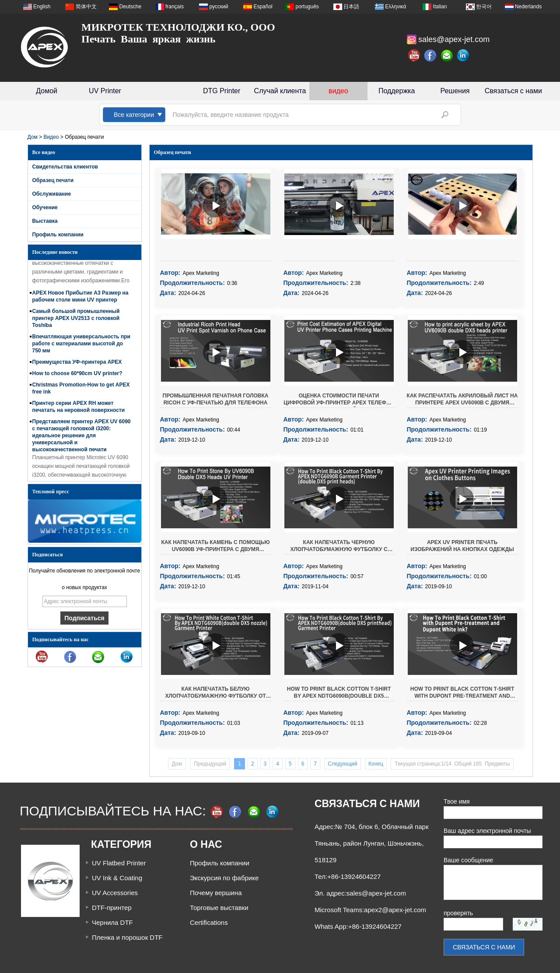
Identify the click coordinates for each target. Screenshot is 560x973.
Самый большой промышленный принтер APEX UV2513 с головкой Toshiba (76, 320)
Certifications (209, 922)
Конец (376, 764)
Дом (33, 137)
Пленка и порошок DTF (127, 937)
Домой (47, 91)
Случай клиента (280, 91)
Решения (455, 91)
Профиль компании (58, 235)
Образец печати (53, 180)
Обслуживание (52, 194)
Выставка (45, 221)
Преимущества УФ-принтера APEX (77, 364)
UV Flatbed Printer (119, 863)
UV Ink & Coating (117, 878)
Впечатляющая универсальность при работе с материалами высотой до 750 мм (81, 346)
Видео (51, 137)
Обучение (45, 207)
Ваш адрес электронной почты (487, 831)
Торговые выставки (219, 908)
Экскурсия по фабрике (224, 878)
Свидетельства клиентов (65, 167)
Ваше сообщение (468, 860)
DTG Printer (222, 91)
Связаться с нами (513, 91)
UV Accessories (115, 893)
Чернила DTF (112, 922)
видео (338, 91)
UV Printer (105, 91)
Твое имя (457, 801)
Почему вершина (216, 893)
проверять (458, 913)
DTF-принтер (112, 908)
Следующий (342, 764)
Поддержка (397, 91)
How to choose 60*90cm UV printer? (77, 376)
